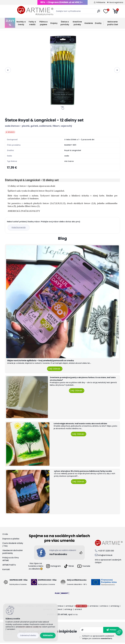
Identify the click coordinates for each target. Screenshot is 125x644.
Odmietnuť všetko (28, 635)
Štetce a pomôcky (65, 23)
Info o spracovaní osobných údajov (108, 562)
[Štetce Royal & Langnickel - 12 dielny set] (62, 70)
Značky (98, 23)
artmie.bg (115, 607)
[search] (94, 12)
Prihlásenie (101, 2)
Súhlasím (48, 635)
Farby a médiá (32, 23)
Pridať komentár (19, 229)
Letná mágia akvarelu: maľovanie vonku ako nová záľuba (80, 425)
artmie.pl (69, 607)
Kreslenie (89, 23)
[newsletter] (112, 631)
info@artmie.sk (105, 556)
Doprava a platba (11, 540)
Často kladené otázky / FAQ (13, 546)
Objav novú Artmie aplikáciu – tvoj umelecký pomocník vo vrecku (40, 362)
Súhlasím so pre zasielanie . (98, 638)
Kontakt (6, 571)
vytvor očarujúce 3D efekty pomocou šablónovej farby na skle (83, 472)
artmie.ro (104, 607)
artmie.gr (68, 611)
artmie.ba (94, 607)
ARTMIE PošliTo (9, 566)
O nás (5, 535)
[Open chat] (119, 632)
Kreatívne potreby (77, 23)
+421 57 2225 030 (106, 552)
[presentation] (8, 70)
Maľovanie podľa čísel (113, 23)
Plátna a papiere (43, 23)
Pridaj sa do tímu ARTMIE (11, 560)
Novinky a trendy (21, 23)
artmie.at (58, 611)
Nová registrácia (116, 2)
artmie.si (60, 607)
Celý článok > (55, 370)
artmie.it (78, 611)
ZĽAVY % (10, 23)
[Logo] (23, 11)
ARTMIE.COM (81, 607)
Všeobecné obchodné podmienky (12, 553)
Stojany (54, 23)
